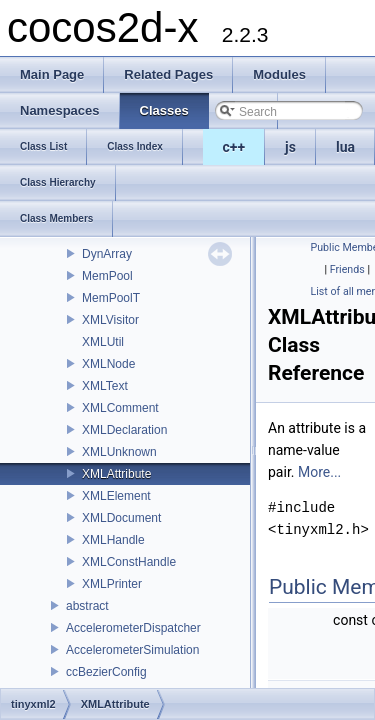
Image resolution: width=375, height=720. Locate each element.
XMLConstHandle (129, 562)
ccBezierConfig (106, 672)
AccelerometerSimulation (132, 650)
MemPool (107, 276)
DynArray (107, 254)
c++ (234, 147)
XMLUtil (103, 342)
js (290, 147)
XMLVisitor (110, 320)
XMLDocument (121, 518)
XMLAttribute (116, 474)
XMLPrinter (112, 584)
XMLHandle (113, 540)
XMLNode (108, 364)
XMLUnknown (119, 452)
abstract (87, 606)
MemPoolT (111, 298)
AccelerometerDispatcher (133, 628)
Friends (347, 269)
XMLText (105, 386)
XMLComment (120, 408)
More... (319, 472)
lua (345, 147)
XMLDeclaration (124, 430)
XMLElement (116, 496)
